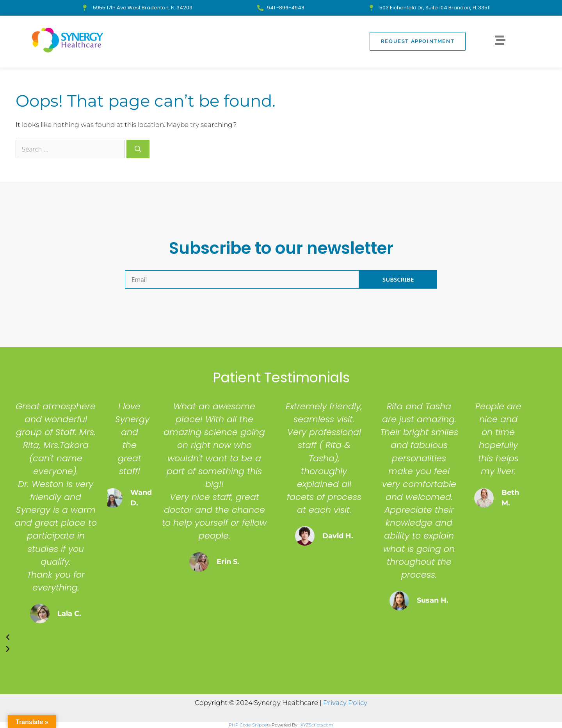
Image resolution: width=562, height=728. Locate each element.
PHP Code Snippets (250, 725)
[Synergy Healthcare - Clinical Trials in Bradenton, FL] (68, 40)
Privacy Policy (345, 703)
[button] (267, 637)
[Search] (138, 149)
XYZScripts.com (317, 725)
